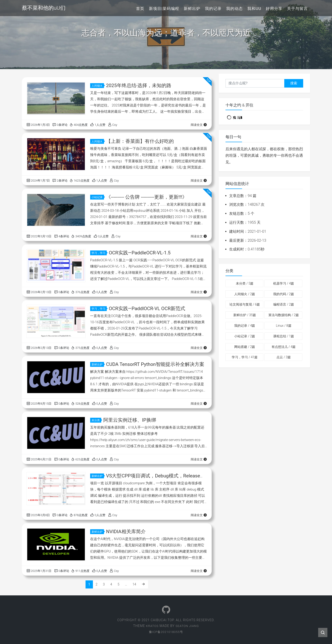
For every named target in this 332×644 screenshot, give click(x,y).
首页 (140, 9)
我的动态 (234, 9)
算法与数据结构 (284, 315)
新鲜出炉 (192, 9)
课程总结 (284, 336)
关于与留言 (297, 9)
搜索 (294, 83)
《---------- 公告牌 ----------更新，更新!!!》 (147, 197)
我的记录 (213, 9)
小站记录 (98, 197)
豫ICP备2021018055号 (166, 632)
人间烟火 (98, 86)
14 (134, 584)
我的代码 (284, 294)
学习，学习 (99, 253)
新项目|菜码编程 (164, 9)
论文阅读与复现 (245, 304)
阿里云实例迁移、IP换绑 (130, 420)
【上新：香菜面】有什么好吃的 (140, 141)
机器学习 (284, 283)
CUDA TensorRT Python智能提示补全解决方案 (155, 364)
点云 (284, 357)
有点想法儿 (284, 347)
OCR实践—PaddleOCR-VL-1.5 (140, 253)
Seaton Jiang (188, 626)
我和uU (254, 9)
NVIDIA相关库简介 (126, 532)
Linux (284, 326)
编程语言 (284, 304)
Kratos (152, 626)
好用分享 (274, 9)
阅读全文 (199, 125)
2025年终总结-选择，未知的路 (139, 85)
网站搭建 (245, 347)
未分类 (96, 420)
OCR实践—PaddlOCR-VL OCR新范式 (147, 309)
